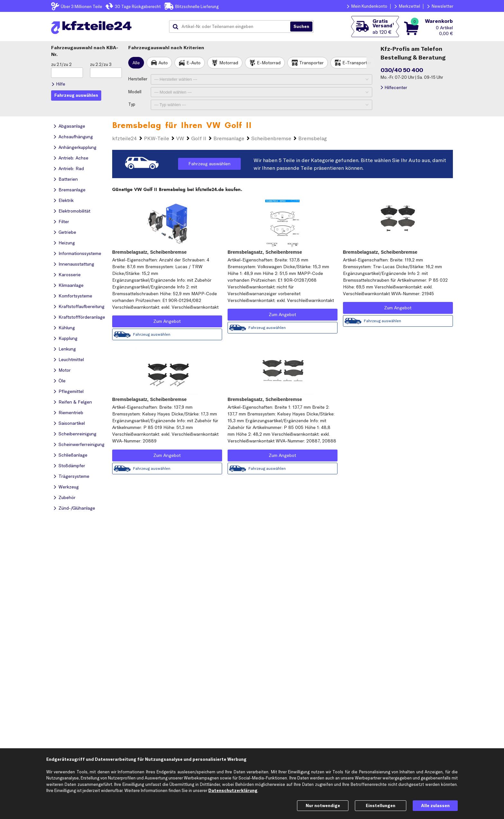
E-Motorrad (269, 63)
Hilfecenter (396, 87)
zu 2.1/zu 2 (61, 64)
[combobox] (232, 27)
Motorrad (229, 63)
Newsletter (442, 6)
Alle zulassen (435, 805)
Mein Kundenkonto (369, 6)
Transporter (311, 63)
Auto (163, 63)
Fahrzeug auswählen (209, 164)
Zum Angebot (167, 321)
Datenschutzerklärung (233, 790)
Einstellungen (381, 805)
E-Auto (194, 63)
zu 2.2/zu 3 (101, 64)
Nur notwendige (323, 805)
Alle (136, 63)
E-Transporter (357, 63)
